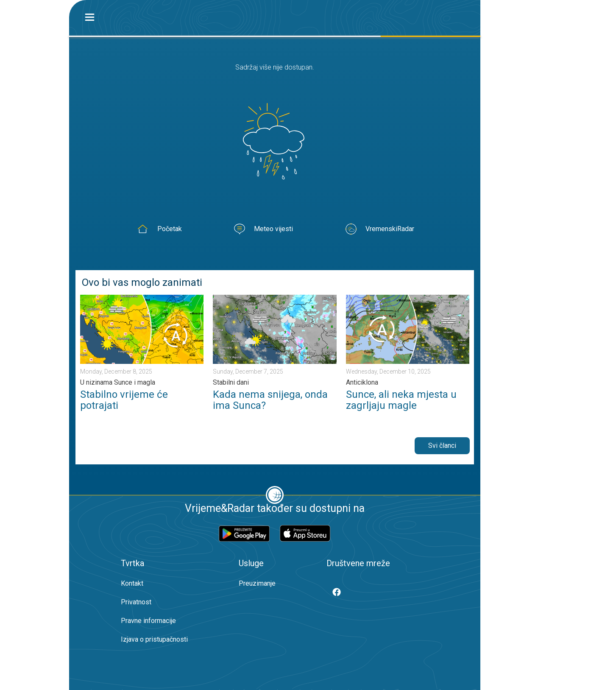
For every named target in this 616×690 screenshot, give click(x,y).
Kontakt (132, 583)
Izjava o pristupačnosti (154, 639)
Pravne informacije (148, 621)
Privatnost (136, 602)
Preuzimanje (257, 583)
